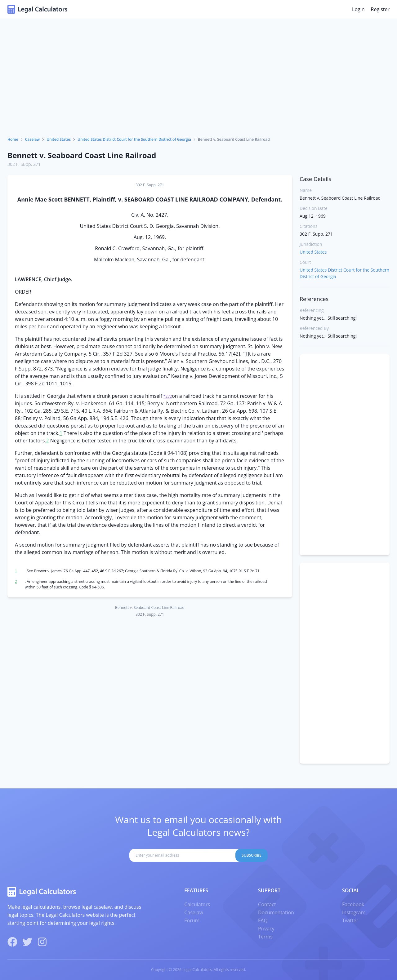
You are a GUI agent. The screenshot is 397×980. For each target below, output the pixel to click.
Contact (267, 904)
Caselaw (32, 139)
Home (13, 139)
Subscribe (252, 855)
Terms (265, 937)
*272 (168, 396)
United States (59, 139)
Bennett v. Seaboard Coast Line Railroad (82, 155)
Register (380, 9)
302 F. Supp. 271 (24, 164)
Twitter (350, 920)
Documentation (276, 912)
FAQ (263, 920)
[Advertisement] (198, 90)
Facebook (353, 904)
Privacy (266, 929)
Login (358, 9)
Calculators (197, 904)
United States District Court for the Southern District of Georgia (134, 139)
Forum (192, 920)
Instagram (354, 912)
